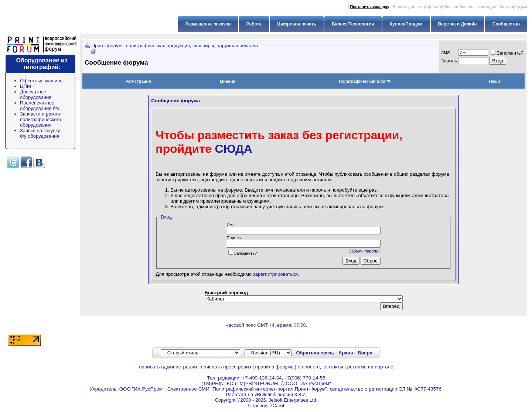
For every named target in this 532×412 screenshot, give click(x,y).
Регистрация (138, 81)
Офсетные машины (42, 81)
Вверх (365, 353)
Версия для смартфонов (417, 7)
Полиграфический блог (365, 81)
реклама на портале (370, 367)
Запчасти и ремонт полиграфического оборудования (41, 119)
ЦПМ (25, 86)
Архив (346, 353)
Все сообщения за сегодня (470, 7)
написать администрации (168, 367)
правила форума (274, 367)
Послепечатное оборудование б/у (40, 106)
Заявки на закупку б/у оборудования (40, 133)
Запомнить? (507, 53)
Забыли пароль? (365, 251)
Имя (445, 52)
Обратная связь (315, 353)
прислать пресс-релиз (226, 367)
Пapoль (449, 61)
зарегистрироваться (275, 274)
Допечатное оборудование (36, 95)
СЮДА (234, 149)
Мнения (228, 81)
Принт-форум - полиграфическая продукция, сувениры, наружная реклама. (176, 46)
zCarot (277, 406)
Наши (495, 81)
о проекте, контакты (320, 367)
